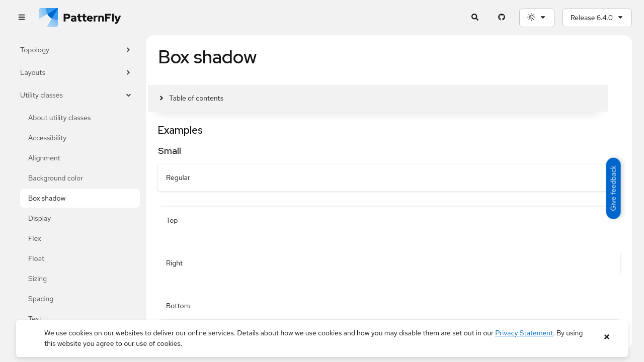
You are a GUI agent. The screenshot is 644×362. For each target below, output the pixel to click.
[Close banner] (607, 337)
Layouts (76, 73)
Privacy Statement (524, 333)
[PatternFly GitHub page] (502, 18)
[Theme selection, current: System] (537, 18)
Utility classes (76, 95)
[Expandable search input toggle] (475, 18)
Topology (76, 50)
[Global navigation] (21, 18)
